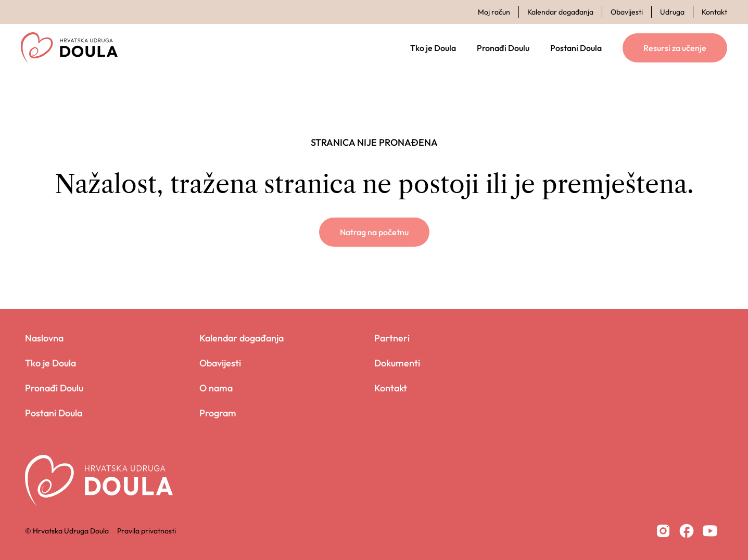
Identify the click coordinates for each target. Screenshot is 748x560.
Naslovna (44, 338)
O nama (216, 388)
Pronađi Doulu (503, 48)
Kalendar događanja (560, 12)
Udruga (672, 12)
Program (218, 413)
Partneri (392, 338)
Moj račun (494, 12)
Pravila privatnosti (147, 531)
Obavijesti (627, 12)
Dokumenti (397, 363)
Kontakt (714, 12)
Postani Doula (576, 48)
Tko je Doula (433, 48)
